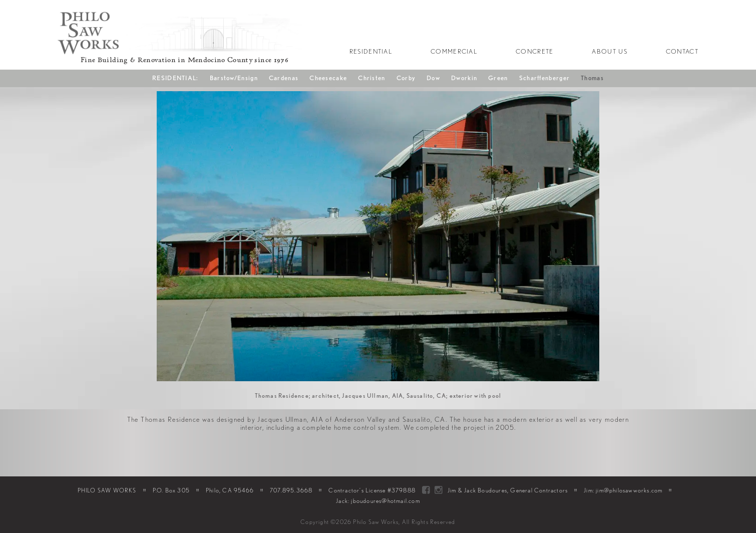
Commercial (454, 52)
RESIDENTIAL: (175, 78)
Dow (433, 78)
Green (498, 78)
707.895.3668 (291, 490)
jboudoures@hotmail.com (385, 501)
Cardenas (284, 78)
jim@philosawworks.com (629, 490)
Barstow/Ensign (234, 78)
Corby (406, 78)
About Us (609, 52)
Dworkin (464, 78)
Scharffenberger (545, 78)
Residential (371, 52)
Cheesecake (328, 78)
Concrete (534, 52)
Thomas (592, 78)
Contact (682, 52)
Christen (371, 78)
